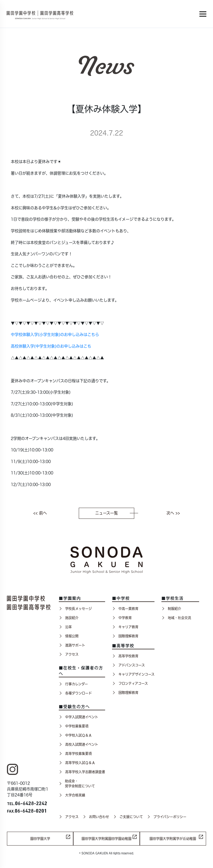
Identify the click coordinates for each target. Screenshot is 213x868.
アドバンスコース (128, 665)
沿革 (65, 627)
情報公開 (69, 636)
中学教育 (122, 618)
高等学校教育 (125, 656)
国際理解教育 (125, 636)
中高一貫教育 (125, 609)
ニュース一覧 (115, 513)
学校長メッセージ (75, 609)
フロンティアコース (130, 683)
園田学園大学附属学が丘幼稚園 (173, 839)
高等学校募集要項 (75, 754)
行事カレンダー (73, 684)
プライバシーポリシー (167, 817)
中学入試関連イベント (78, 717)
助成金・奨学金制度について (77, 783)
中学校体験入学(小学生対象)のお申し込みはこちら (55, 335)
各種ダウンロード (75, 693)
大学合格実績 (72, 795)
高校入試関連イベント (78, 744)
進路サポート (72, 645)
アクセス (69, 654)
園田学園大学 (40, 839)
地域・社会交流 (176, 618)
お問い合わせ (96, 817)
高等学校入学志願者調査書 (82, 772)
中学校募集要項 (74, 726)
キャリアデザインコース (133, 674)
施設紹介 (69, 618)
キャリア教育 (125, 627)
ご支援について (128, 817)
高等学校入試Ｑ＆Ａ (77, 763)
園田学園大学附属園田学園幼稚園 (106, 839)
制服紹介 (171, 609)
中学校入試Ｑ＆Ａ (75, 735)
